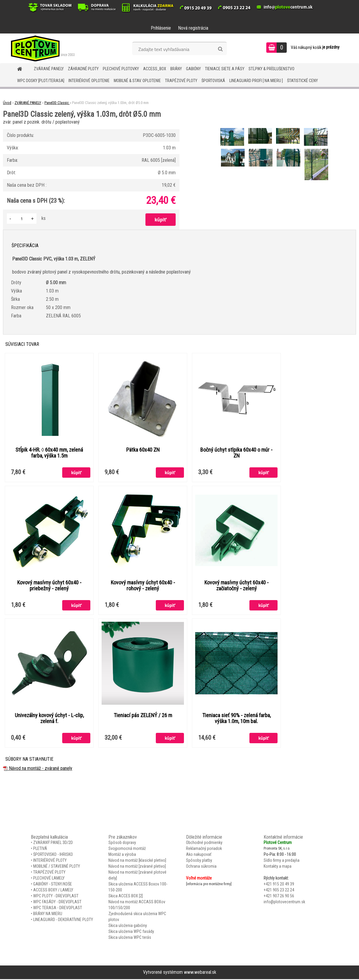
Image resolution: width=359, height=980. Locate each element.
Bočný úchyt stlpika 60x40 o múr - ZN (236, 453)
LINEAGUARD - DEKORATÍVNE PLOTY (63, 920)
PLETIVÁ (40, 849)
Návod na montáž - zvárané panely (38, 769)
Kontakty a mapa (278, 867)
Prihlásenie (161, 28)
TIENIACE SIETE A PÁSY (225, 69)
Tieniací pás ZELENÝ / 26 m (143, 716)
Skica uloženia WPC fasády (131, 932)
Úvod (7, 103)
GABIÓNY (193, 69)
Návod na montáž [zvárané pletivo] (137, 867)
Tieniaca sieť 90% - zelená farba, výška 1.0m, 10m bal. (237, 719)
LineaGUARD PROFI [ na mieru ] (256, 81)
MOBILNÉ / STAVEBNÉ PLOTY (57, 867)
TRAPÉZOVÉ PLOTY (181, 81)
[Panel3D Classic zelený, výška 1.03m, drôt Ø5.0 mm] (233, 129)
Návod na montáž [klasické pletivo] (137, 861)
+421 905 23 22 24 (279, 891)
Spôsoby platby (199, 861)
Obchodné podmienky (204, 843)
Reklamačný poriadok (204, 849)
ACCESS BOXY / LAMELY (53, 891)
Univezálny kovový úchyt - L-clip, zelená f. (49, 719)
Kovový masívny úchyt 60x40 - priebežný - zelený (49, 586)
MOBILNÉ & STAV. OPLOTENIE (137, 81)
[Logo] (41, 48)
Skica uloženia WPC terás (130, 938)
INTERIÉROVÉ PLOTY (50, 861)
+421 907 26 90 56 (279, 897)
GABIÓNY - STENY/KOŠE (53, 885)
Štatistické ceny (302, 81)
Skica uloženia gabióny (128, 926)
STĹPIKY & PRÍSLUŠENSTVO (271, 69)
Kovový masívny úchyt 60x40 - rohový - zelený (143, 586)
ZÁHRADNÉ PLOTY (83, 69)
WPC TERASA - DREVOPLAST (58, 909)
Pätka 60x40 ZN (143, 450)
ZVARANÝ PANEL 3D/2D (53, 843)
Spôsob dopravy (122, 843)
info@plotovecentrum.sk (284, 903)
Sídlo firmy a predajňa (282, 861)
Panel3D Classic (57, 103)
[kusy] (22, 219)
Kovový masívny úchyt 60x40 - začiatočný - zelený (237, 586)
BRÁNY (176, 69)
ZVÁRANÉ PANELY (49, 69)
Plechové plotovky (121, 69)
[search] (220, 49)
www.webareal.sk (200, 973)
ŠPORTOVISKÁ (213, 81)
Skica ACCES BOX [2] (126, 897)
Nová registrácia (193, 28)
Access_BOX (155, 69)
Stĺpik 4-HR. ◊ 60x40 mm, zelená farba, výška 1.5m (49, 453)
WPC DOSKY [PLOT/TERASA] (41, 81)
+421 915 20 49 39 (279, 885)
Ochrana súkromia (201, 867)
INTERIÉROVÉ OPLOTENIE (89, 81)
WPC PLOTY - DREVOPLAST (56, 897)
